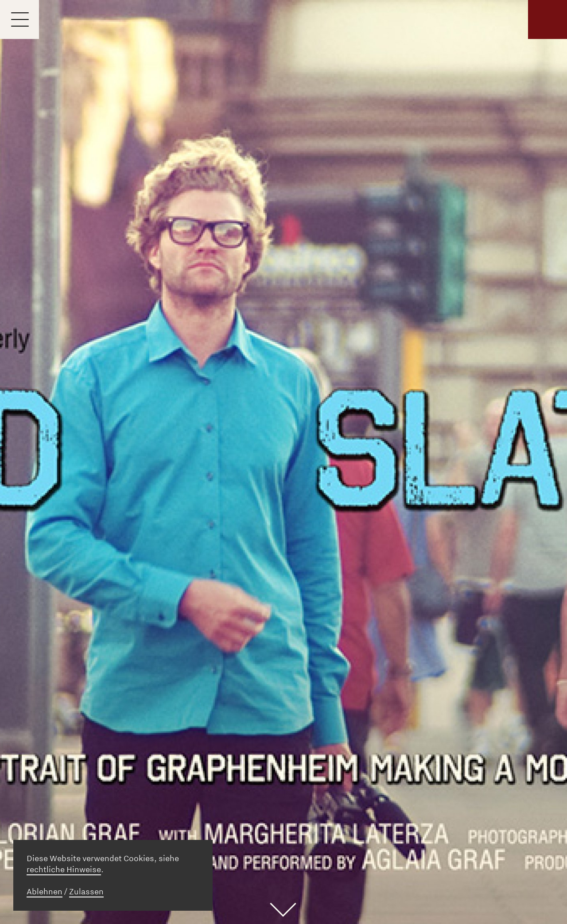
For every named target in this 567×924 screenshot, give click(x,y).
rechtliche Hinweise (64, 870)
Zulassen (86, 892)
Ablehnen (45, 892)
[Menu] (19, 19)
